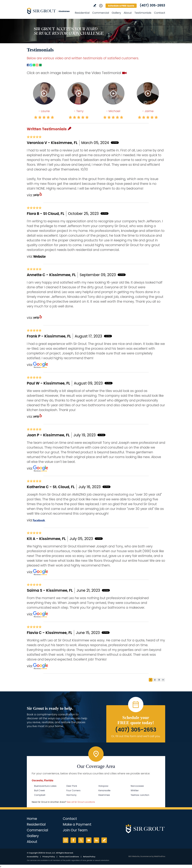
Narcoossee (137, 786)
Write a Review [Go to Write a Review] (95, 5)
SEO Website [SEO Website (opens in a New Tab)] (134, 856)
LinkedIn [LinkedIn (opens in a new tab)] (96, 840)
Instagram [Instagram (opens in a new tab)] (66, 840)
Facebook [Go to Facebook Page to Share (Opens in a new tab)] (28, 65)
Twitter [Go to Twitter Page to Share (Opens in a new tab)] (31, 65)
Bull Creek (39, 790)
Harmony (71, 795)
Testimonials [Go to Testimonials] (143, 13)
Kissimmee (104, 795)
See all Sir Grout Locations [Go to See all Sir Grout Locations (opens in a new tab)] (81, 802)
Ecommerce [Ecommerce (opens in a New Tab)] (146, 856)
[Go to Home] (49, 11)
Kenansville (104, 790)
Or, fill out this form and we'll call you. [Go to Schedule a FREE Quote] (136, 736)
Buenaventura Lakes (45, 786)
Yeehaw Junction (140, 795)
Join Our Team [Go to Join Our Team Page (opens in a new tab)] (75, 830)
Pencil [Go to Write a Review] (70, 128)
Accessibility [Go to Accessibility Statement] (33, 857)
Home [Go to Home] (32, 819)
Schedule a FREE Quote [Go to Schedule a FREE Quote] (121, 6)
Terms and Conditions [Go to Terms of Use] (69, 857)
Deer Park (72, 786)
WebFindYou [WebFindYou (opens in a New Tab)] (160, 856)
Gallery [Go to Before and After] (116, 13)
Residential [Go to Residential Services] (82, 13)
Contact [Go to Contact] (160, 13)
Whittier (135, 790)
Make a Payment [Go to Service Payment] (77, 824)
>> (163, 680)
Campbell (40, 795)
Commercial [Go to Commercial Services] (101, 13)
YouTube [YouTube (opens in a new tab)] (89, 840)
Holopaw (103, 786)
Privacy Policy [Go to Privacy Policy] (49, 857)
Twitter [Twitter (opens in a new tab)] (81, 840)
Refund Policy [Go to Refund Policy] (89, 857)
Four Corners (73, 790)
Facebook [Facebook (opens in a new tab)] (73, 840)
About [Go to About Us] (128, 13)
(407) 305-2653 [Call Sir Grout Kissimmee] (152, 5)
